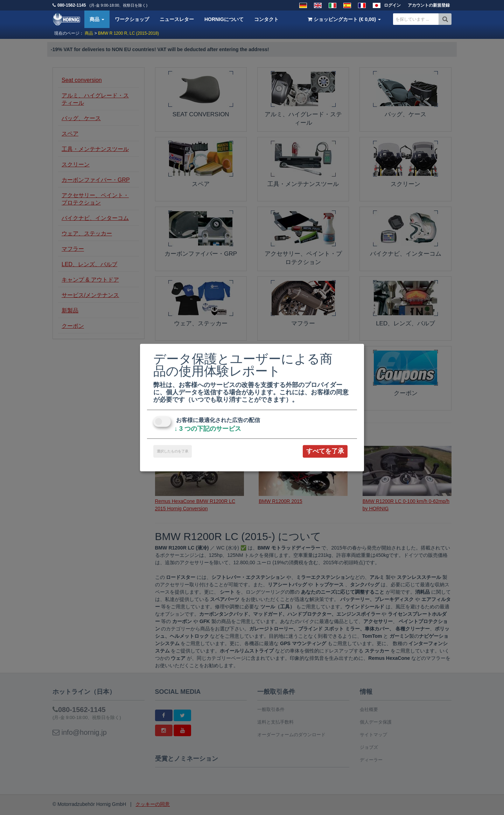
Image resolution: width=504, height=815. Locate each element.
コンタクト (266, 19)
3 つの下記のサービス (208, 429)
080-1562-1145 (72, 5)
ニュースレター (177, 19)
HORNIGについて (224, 19)
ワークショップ (132, 19)
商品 (97, 19)
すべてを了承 (325, 451)
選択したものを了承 (173, 451)
